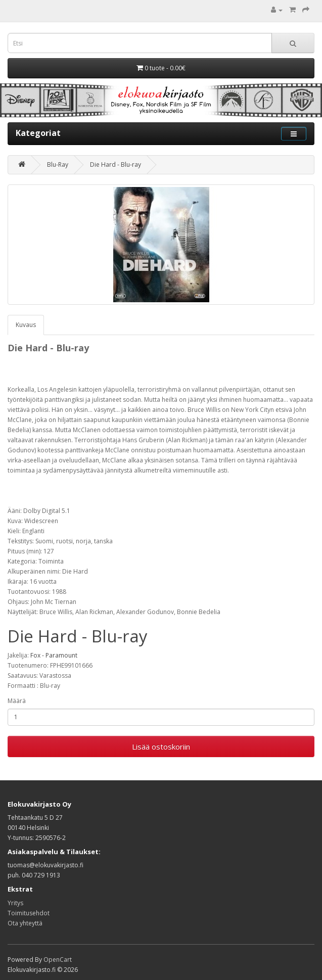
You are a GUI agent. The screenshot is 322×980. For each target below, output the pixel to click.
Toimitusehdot (29, 913)
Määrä (17, 701)
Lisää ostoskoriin (161, 746)
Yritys (15, 903)
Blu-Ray (58, 165)
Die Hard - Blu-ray (116, 165)
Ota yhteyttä (25, 923)
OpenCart (58, 960)
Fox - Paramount (54, 655)
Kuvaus (26, 325)
